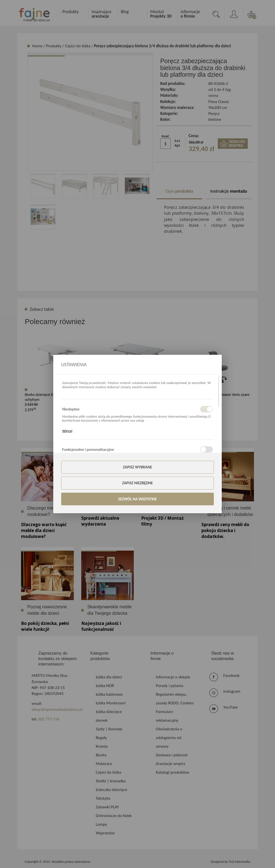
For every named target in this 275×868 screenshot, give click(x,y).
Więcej (67, 431)
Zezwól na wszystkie (137, 499)
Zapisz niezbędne (137, 483)
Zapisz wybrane (137, 467)
